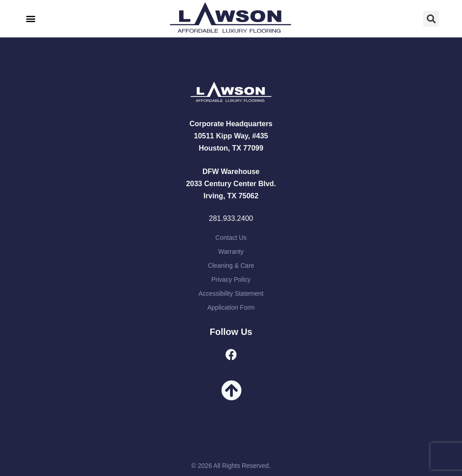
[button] (30, 19)
